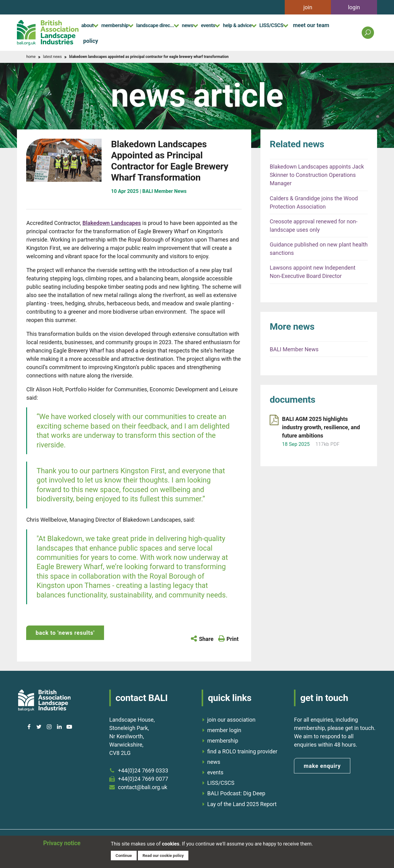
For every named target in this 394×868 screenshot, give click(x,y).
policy (136, 41)
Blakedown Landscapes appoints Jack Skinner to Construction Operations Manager (317, 175)
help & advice (277, 24)
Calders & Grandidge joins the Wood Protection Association (314, 202)
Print (233, 639)
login (354, 7)
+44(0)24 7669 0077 (143, 776)
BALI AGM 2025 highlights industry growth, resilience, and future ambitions (321, 427)
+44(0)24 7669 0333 (143, 768)
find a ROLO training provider (242, 749)
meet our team (101, 41)
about (90, 24)
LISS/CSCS (319, 24)
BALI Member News (294, 349)
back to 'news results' (65, 633)
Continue (125, 855)
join (308, 7)
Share (206, 639)
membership (125, 24)
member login (224, 727)
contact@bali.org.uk (143, 785)
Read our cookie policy (167, 855)
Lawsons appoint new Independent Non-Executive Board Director (312, 272)
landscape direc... (174, 24)
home (31, 57)
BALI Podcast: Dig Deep (236, 791)
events (240, 24)
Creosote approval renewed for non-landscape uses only (314, 226)
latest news (52, 57)
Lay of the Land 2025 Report (242, 801)
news (214, 24)
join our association (231, 717)
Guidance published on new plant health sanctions (319, 249)
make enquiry (322, 763)
